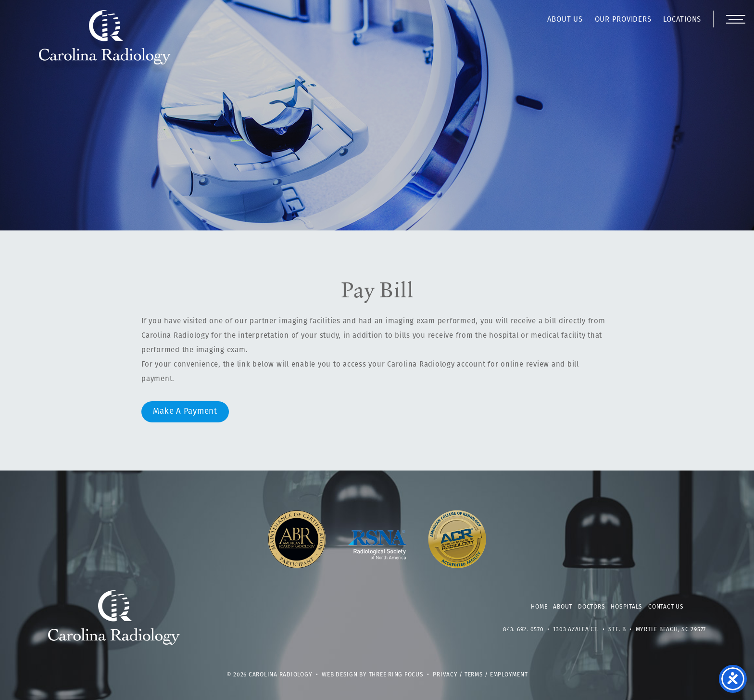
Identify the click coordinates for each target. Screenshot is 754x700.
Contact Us (666, 607)
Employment (509, 675)
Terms (474, 675)
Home (539, 607)
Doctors (591, 607)
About (563, 607)
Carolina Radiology (105, 42)
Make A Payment (185, 412)
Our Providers (623, 20)
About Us (565, 20)
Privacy (445, 675)
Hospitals (627, 607)
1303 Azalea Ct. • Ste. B (590, 630)
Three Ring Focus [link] (396, 675)
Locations (682, 20)
